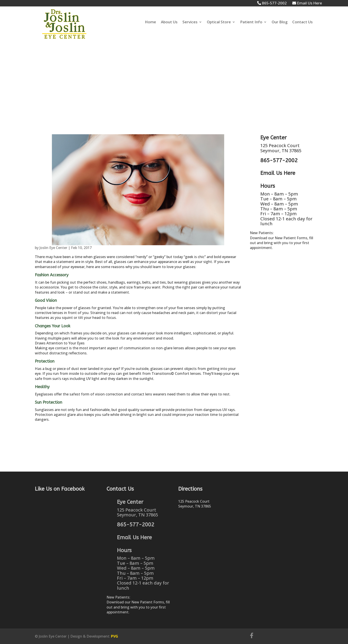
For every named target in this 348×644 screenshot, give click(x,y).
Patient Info (251, 22)
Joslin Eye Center (53, 248)
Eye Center (274, 138)
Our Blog (280, 22)
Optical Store (219, 22)
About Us (169, 22)
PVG (115, 636)
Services (190, 22)
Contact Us (303, 22)
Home (150, 22)
